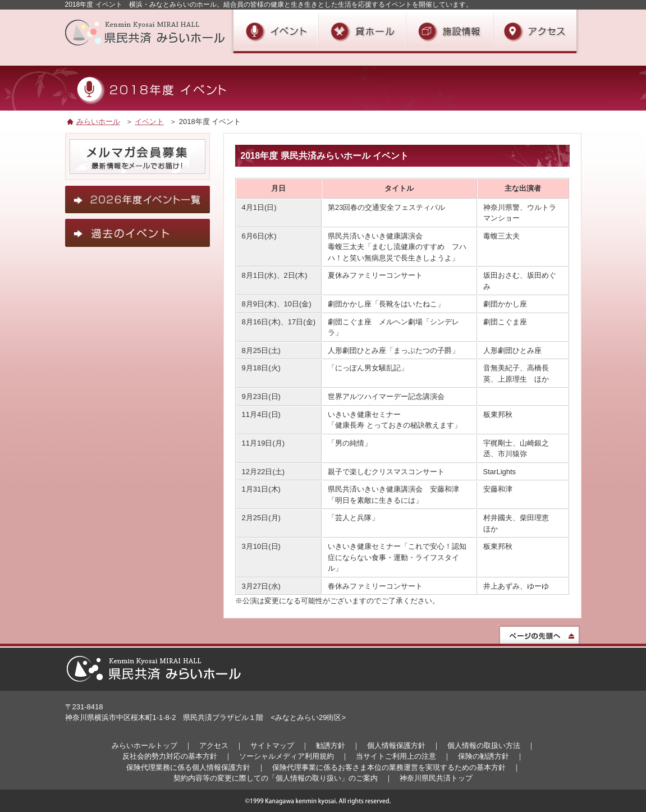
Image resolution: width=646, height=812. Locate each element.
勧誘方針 (331, 746)
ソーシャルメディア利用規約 (287, 756)
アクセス (214, 746)
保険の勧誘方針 (484, 756)
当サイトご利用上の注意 (396, 756)
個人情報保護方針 (396, 746)
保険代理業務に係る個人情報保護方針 (188, 767)
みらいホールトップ (145, 746)
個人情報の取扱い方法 (484, 746)
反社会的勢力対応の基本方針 (170, 756)
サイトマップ (272, 746)
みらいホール (98, 121)
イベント (149, 121)
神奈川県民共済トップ (436, 778)
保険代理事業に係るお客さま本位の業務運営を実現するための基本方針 (389, 767)
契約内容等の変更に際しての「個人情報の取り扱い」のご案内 (276, 778)
